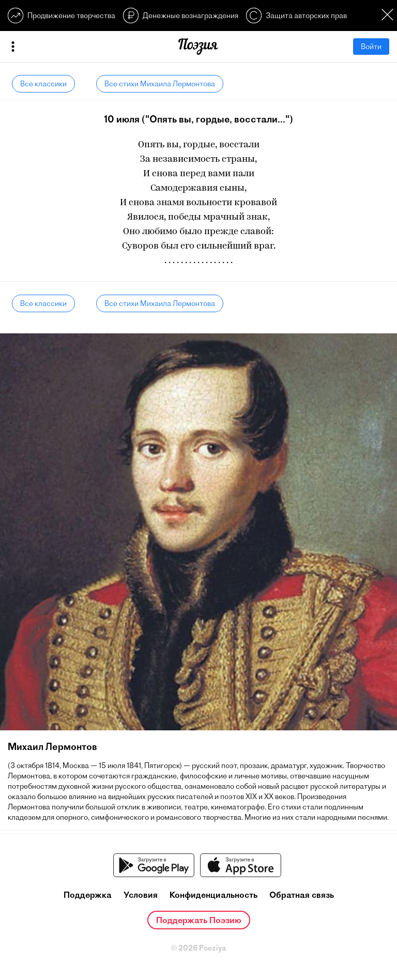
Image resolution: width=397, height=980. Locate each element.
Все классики (43, 84)
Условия (141, 895)
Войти (371, 47)
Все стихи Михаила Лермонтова (160, 84)
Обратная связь (302, 895)
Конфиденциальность (213, 895)
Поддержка (88, 895)
